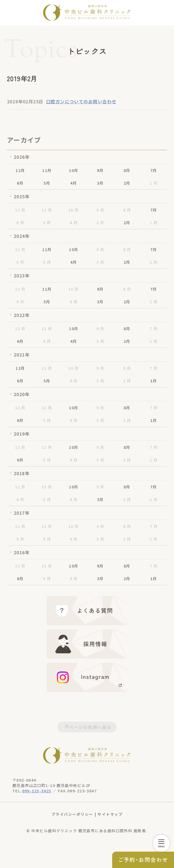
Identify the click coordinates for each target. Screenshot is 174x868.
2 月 (127, 381)
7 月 (154, 329)
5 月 (47, 223)
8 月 (127, 210)
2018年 (22, 473)
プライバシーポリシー (72, 814)
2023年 (22, 276)
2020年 (22, 394)
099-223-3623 (37, 791)
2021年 (22, 355)
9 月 (100, 210)
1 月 (154, 183)
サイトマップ (110, 814)
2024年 (22, 236)
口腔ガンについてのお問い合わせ (81, 101)
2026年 (22, 157)
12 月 (20, 210)
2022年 (22, 315)
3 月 (100, 223)
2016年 (22, 552)
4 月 (74, 223)
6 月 (20, 223)
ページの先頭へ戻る (90, 727)
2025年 (22, 196)
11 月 (47, 210)
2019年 (22, 434)
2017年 (22, 513)
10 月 (74, 210)
